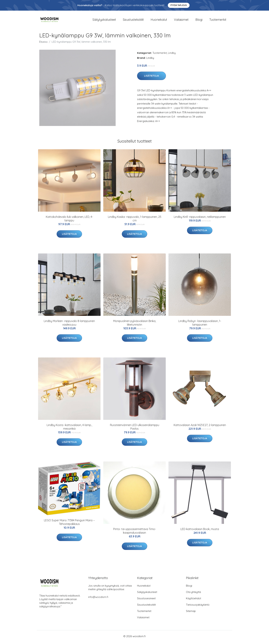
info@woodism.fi (98, 599)
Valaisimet (181, 20)
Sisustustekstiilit (133, 20)
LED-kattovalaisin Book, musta (200, 531)
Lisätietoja (151, 78)
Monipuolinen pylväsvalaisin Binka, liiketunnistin (135, 324)
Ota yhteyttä (193, 594)
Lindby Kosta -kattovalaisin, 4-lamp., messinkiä (69, 429)
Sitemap (191, 613)
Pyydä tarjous (179, 5)
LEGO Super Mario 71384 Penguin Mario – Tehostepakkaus (69, 524)
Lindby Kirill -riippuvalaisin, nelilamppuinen (200, 219)
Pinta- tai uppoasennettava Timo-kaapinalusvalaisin (135, 533)
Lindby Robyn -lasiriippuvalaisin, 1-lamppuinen (200, 324)
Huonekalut (159, 20)
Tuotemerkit (218, 20)
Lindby (172, 55)
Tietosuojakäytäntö (198, 607)
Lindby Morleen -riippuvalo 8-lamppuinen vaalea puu (69, 324)
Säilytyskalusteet (104, 20)
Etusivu (43, 43)
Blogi (199, 20)
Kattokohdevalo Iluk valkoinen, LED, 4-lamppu (69, 220)
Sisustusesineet (146, 600)
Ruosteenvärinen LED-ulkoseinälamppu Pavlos (135, 429)
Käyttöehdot (194, 600)
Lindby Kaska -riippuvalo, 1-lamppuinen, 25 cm (135, 220)
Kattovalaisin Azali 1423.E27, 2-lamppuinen (200, 427)
